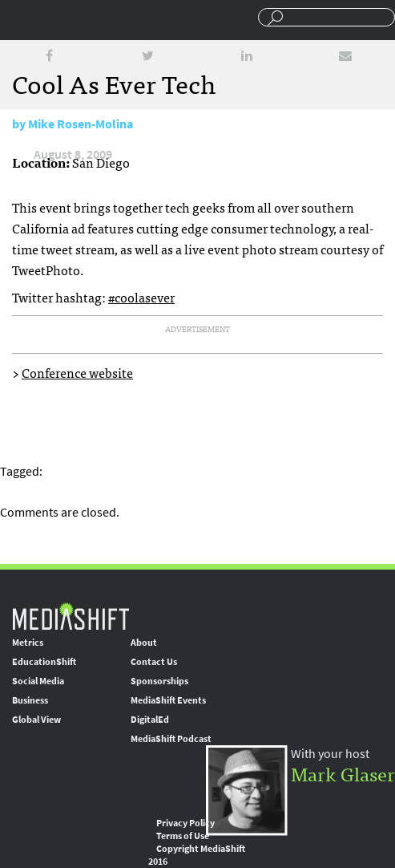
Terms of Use (183, 836)
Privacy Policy (185, 823)
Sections (18, 18)
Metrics (28, 643)
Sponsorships (159, 681)
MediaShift (71, 616)
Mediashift (79, 20)
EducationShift (44, 662)
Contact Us (154, 662)
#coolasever (141, 297)
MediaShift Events (168, 700)
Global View (36, 720)
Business (30, 700)
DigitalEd (150, 720)
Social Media (38, 681)
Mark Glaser (343, 773)
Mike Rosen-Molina (81, 124)
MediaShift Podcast (171, 739)
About (144, 643)
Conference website (77, 372)
